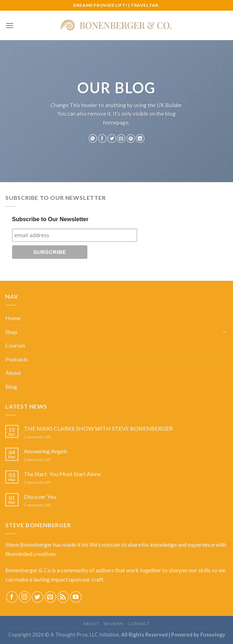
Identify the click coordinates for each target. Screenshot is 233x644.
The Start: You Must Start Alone (62, 474)
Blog (11, 386)
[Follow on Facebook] (12, 597)
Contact (139, 624)
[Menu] (10, 25)
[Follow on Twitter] (37, 597)
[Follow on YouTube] (76, 597)
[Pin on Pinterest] (131, 138)
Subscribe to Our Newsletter (50, 219)
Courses (15, 345)
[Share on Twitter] (112, 138)
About (13, 373)
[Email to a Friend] (121, 138)
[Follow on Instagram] (25, 597)
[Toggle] (225, 332)
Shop (11, 332)
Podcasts (17, 359)
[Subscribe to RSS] (63, 597)
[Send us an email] (50, 597)
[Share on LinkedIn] (140, 138)
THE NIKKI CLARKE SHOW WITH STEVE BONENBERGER (98, 428)
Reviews (113, 624)
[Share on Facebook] (102, 138)
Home (13, 318)
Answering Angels (46, 451)
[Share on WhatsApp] (93, 138)
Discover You (40, 496)
